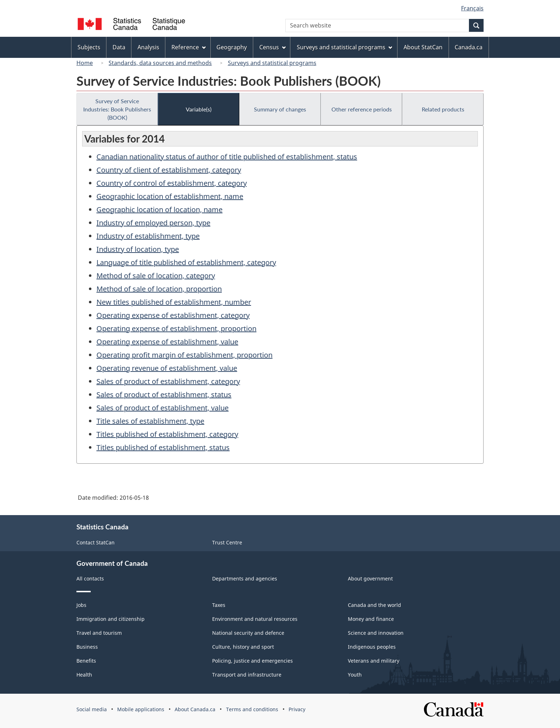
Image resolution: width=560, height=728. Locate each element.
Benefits (86, 661)
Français (472, 8)
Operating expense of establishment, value (167, 342)
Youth (355, 675)
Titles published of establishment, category (167, 434)
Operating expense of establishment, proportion (176, 328)
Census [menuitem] (272, 47)
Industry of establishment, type (148, 236)
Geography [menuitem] (232, 47)
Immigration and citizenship (111, 619)
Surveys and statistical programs (272, 63)
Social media (92, 709)
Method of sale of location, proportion (159, 289)
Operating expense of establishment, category (173, 315)
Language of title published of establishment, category (186, 262)
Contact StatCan (96, 542)
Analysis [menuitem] (148, 47)
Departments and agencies (245, 579)
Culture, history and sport (243, 647)
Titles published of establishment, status (163, 447)
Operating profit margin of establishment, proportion (184, 355)
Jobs (81, 605)
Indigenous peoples (372, 647)
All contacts (90, 579)
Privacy (297, 709)
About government (370, 579)
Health (84, 675)
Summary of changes (280, 109)
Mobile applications (141, 709)
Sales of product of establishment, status (164, 395)
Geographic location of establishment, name (170, 196)
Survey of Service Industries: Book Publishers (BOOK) (117, 109)
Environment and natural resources (255, 619)
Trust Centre (227, 542)
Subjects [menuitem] (89, 47)
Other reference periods (362, 109)
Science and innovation (376, 633)
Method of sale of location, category (156, 276)
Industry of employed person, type (153, 223)
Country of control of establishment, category (172, 183)
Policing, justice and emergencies (252, 661)
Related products (443, 109)
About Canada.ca (195, 709)
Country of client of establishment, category (169, 170)
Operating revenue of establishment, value (167, 368)
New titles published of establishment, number (174, 302)
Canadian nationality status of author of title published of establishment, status (227, 157)
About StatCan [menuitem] (423, 47)
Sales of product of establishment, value (162, 408)
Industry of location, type (138, 249)
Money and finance (371, 619)
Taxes (219, 605)
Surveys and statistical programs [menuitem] (344, 47)
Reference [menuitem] (189, 47)
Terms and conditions (252, 709)
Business (87, 647)
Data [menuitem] (119, 47)
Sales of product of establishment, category (168, 381)
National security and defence (248, 633)
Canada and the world (374, 605)
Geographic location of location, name (159, 210)
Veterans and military (374, 661)
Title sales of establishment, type (150, 421)
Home (85, 63)
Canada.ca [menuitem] (469, 47)
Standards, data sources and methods (160, 63)
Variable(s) (199, 109)
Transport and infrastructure (247, 675)
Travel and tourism (99, 633)
